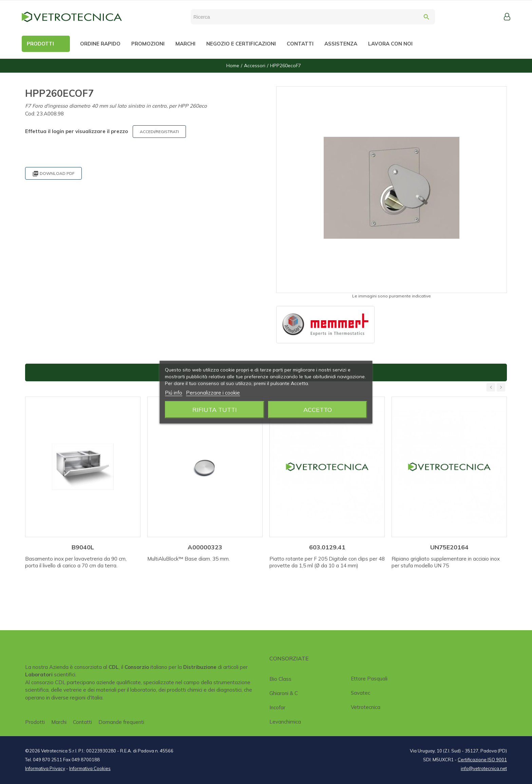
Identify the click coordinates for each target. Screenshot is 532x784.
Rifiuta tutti (215, 409)
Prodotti (35, 722)
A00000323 (205, 547)
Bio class (280, 679)
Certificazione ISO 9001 (482, 760)
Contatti (82, 722)
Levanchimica (285, 722)
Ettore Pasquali (369, 679)
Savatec (360, 693)
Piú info (174, 392)
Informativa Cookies (90, 768)
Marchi (59, 722)
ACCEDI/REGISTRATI (159, 132)
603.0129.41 (327, 547)
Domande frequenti (121, 722)
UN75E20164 (449, 547)
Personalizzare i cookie (213, 392)
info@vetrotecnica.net (484, 768)
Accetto (318, 409)
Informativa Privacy (45, 768)
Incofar (277, 707)
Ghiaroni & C (284, 693)
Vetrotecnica (366, 707)
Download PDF (53, 174)
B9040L (83, 547)
